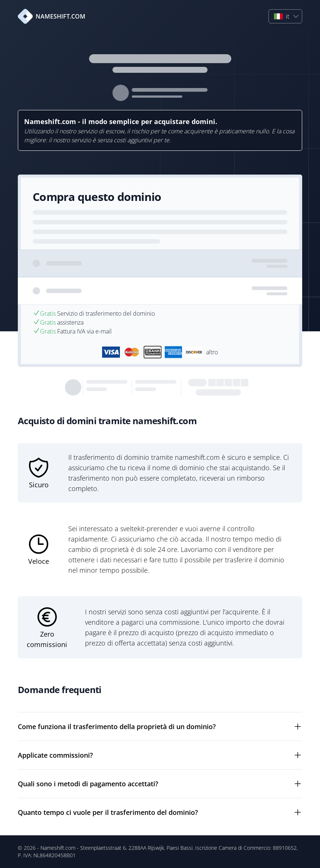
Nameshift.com (58, 848)
